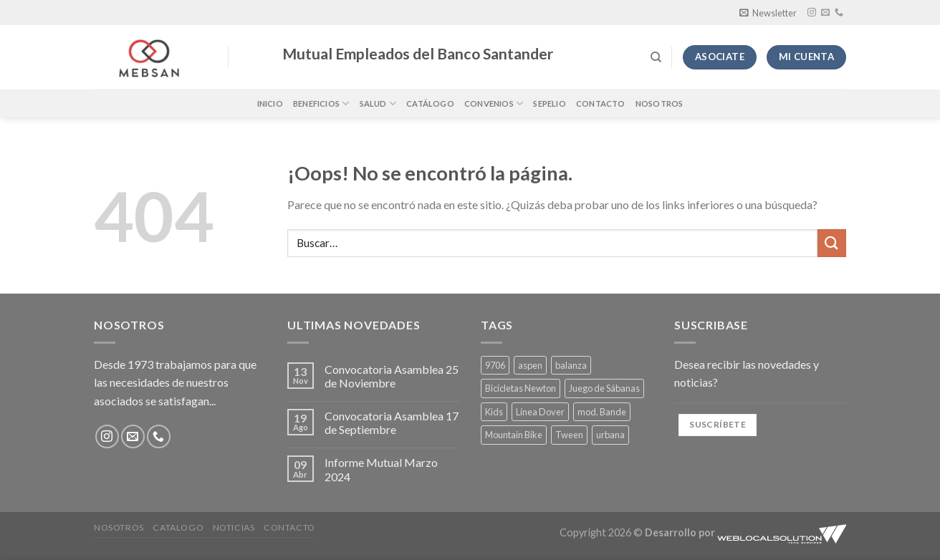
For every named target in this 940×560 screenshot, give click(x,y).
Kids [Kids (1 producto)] (494, 412)
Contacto (601, 103)
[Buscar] (656, 57)
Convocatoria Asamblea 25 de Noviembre (392, 376)
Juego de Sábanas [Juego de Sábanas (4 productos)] (604, 388)
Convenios (494, 103)
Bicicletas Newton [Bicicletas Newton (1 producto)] (521, 388)
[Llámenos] (839, 13)
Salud (378, 103)
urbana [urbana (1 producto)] (610, 435)
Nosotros (660, 103)
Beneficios (321, 103)
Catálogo (430, 103)
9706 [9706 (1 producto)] (495, 365)
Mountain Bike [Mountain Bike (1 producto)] (514, 435)
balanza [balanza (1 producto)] (571, 365)
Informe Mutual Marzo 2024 (381, 469)
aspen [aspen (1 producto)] (530, 365)
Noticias (234, 527)
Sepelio (550, 103)
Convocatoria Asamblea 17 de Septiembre (392, 423)
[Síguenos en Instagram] (812, 13)
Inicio (270, 103)
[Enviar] (832, 243)
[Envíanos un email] (825, 13)
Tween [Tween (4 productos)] (569, 435)
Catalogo (178, 527)
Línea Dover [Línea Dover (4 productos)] (540, 412)
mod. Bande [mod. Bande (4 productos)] (602, 412)
